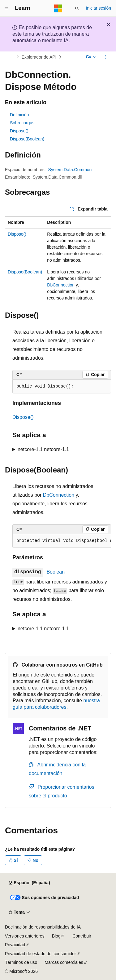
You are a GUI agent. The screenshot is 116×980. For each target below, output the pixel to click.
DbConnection (61, 285)
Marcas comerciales (64, 962)
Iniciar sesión (98, 8)
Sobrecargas (22, 123)
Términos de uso (21, 962)
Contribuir (82, 936)
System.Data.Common (70, 170)
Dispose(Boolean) (27, 139)
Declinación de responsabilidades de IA (43, 927)
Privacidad (15, 945)
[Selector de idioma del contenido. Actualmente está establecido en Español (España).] (29, 883)
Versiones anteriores (25, 936)
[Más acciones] (106, 57)
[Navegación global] (6, 8)
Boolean (56, 572)
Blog (56, 936)
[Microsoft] (58, 8)
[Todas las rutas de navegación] (10, 57)
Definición (19, 115)
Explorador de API (39, 57)
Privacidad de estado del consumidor (41, 954)
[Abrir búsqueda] (77, 8)
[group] (62, 541)
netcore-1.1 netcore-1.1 (43, 449)
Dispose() (19, 131)
